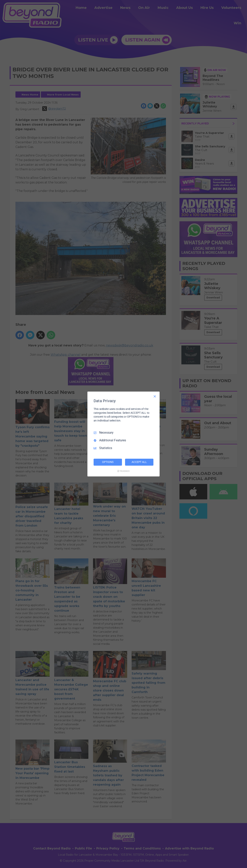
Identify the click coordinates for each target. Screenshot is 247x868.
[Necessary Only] (155, 396)
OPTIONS (108, 462)
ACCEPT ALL (139, 462)
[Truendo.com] (123, 471)
